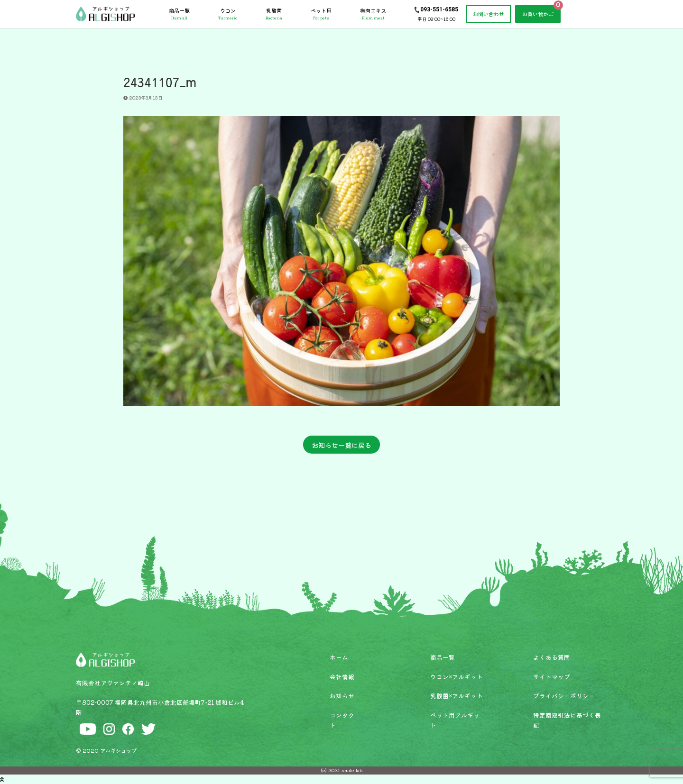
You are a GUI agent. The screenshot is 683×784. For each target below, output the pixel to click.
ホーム (339, 657)
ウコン (228, 14)
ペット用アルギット (455, 720)
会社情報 (342, 677)
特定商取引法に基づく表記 (567, 720)
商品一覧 (179, 14)
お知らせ (342, 696)
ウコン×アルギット (457, 677)
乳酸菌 (274, 14)
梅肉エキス (373, 14)
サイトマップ (552, 677)
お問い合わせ (489, 14)
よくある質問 (552, 657)
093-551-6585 (439, 9)
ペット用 (321, 14)
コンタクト (342, 720)
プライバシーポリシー (564, 696)
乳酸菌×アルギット (457, 696)
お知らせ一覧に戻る (341, 445)
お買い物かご (538, 14)
